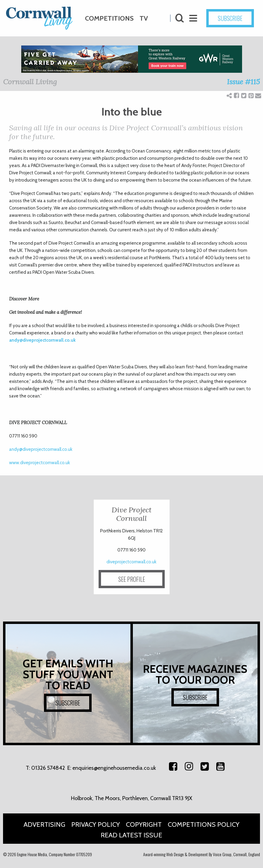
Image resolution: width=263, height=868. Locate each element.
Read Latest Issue (131, 835)
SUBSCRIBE (230, 18)
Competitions (109, 18)
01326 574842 (48, 768)
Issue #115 (243, 82)
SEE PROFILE (132, 579)
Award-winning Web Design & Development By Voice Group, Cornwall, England (202, 854)
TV (144, 18)
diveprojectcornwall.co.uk (131, 562)
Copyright (144, 824)
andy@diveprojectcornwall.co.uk (42, 340)
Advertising (44, 824)
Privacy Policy (96, 824)
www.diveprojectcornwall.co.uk (40, 463)
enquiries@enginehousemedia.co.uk (114, 768)
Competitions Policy (204, 824)
